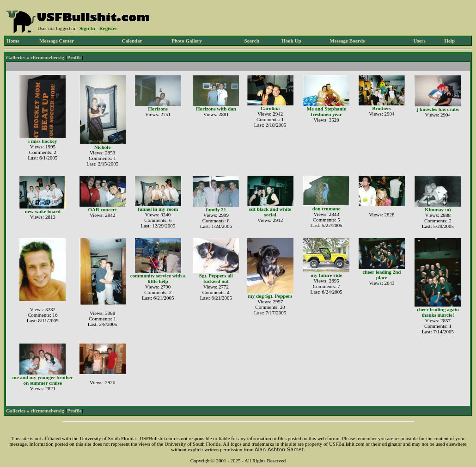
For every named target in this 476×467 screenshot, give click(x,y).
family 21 (216, 209)
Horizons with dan (216, 109)
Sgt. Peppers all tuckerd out (216, 278)
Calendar (132, 41)
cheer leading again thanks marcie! (438, 312)
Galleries (16, 57)
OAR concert (103, 209)
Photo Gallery (187, 41)
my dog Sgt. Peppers (270, 296)
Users (419, 41)
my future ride (326, 275)
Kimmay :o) (438, 209)
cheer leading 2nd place (382, 275)
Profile (74, 57)
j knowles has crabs (438, 109)
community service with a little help (158, 278)
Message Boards (347, 41)
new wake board (43, 211)
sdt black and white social (270, 212)
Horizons (158, 109)
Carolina (270, 108)
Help (449, 41)
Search (252, 41)
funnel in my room (158, 209)
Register (108, 28)
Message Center (57, 41)
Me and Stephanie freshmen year (326, 111)
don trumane (326, 209)
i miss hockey (43, 141)
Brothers (381, 108)
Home (13, 41)
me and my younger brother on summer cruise (43, 380)
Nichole (102, 147)
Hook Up (291, 41)
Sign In (87, 28)
